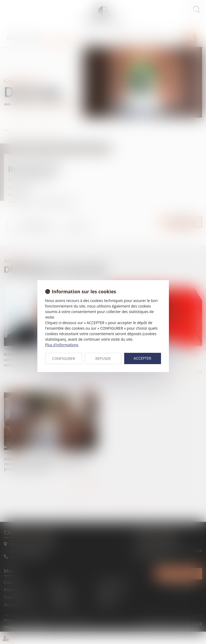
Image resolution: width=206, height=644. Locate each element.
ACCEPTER (142, 358)
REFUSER (103, 358)
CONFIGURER (64, 358)
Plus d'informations (62, 345)
